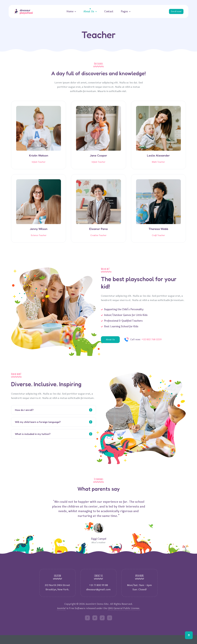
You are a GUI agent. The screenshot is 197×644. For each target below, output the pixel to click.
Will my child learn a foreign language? (38, 430)
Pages (123, 11)
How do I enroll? (24, 418)
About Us (88, 11)
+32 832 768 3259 (153, 348)
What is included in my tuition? (33, 442)
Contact (108, 11)
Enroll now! (175, 11)
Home (69, 11)
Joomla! (61, 617)
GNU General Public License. (124, 617)
